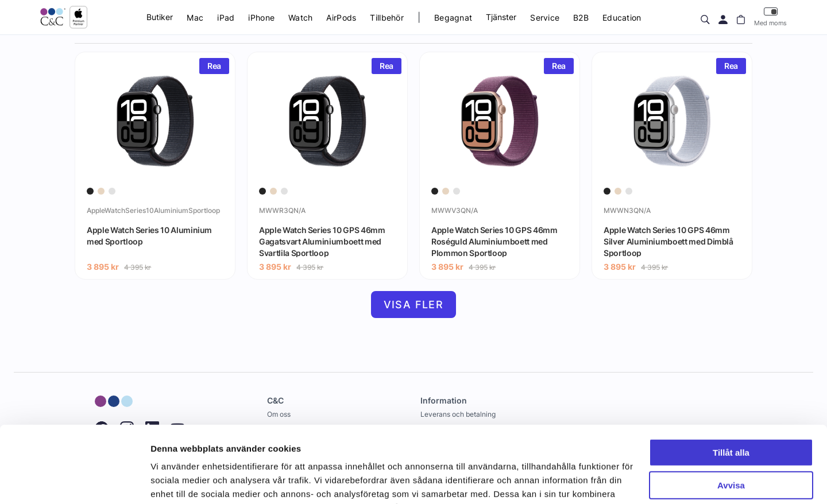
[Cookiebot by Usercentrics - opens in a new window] (74, 482)
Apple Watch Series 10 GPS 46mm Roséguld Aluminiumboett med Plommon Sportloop (494, 241)
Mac (195, 18)
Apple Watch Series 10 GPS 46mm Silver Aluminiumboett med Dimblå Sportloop (668, 241)
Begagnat (453, 18)
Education (622, 18)
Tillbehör (387, 18)
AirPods (341, 18)
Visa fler (414, 305)
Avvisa (731, 413)
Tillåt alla (731, 381)
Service (545, 18)
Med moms (770, 17)
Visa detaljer (176, 481)
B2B (581, 18)
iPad (226, 18)
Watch (300, 18)
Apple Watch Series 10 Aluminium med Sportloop (149, 236)
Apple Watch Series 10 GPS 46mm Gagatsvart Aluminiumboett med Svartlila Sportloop (322, 241)
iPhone (261, 18)
